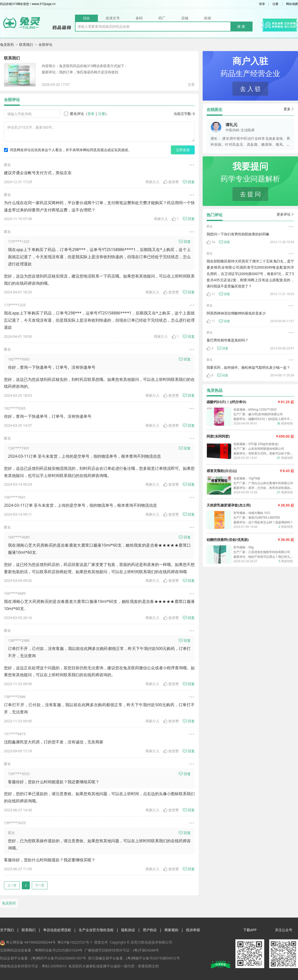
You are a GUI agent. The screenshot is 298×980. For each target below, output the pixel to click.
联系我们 (27, 44)
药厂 (162, 18)
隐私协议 (128, 930)
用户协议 (150, 930)
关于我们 (7, 930)
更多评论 (285, 214)
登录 (262, 4)
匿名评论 (74, 114)
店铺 (185, 18)
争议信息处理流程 (57, 930)
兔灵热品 (215, 390)
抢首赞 (171, 182)
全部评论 (12, 100)
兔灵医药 (7, 44)
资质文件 (101, 942)
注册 (275, 4)
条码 (139, 18)
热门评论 (215, 215)
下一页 (40, 885)
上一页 (12, 885)
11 (211, 294)
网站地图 (292, 4)
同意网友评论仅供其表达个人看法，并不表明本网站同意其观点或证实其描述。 (68, 150)
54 (211, 242)
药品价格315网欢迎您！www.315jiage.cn (28, 4)
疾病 (208, 18)
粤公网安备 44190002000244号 (31, 942)
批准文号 (113, 18)
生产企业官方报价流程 (96, 930)
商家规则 (171, 930)
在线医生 (215, 110)
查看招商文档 (148, 966)
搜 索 (241, 26)
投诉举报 (193, 930)
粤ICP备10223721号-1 (75, 942)
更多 (289, 109)
